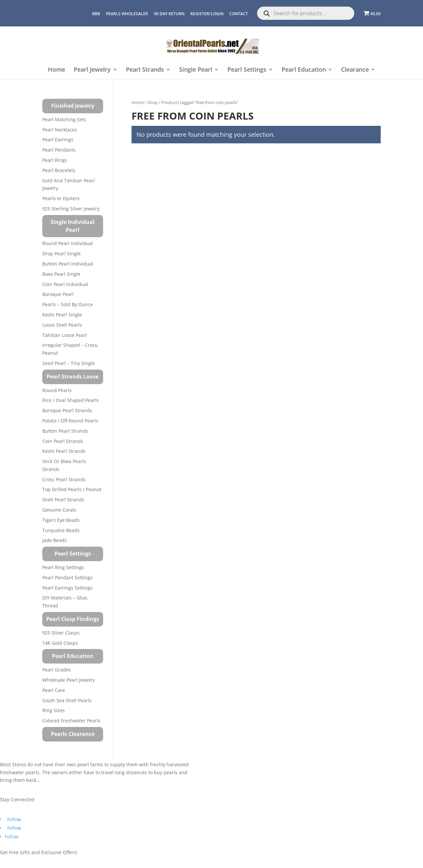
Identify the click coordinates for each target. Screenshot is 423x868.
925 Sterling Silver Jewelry (71, 209)
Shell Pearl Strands (63, 500)
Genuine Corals (59, 510)
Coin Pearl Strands (63, 441)
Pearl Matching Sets (64, 119)
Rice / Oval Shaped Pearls (71, 400)
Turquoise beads (61, 530)
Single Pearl (196, 70)
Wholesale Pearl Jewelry (69, 680)
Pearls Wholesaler (127, 14)
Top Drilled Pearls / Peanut (72, 489)
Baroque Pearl (58, 294)
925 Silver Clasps (61, 633)
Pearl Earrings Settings (67, 588)
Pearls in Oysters (61, 198)
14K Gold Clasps (60, 643)
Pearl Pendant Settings (67, 578)
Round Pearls (57, 390)
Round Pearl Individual (68, 243)
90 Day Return (169, 14)
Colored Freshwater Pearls (71, 721)
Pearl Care (54, 690)
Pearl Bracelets (59, 170)
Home (57, 70)
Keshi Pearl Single (62, 315)
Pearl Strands (145, 70)
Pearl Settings (247, 70)
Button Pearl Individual (68, 264)
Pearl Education (304, 70)
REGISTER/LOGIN (207, 14)
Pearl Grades (57, 670)
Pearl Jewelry (92, 70)
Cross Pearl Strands (64, 479)
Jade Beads (55, 540)
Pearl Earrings (58, 140)
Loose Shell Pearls (62, 325)
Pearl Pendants (59, 150)
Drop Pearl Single (61, 253)
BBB (96, 14)
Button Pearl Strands (65, 431)
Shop (153, 102)
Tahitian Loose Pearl (65, 335)
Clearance (355, 70)
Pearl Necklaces (60, 130)
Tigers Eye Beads (61, 520)
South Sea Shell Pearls (67, 700)
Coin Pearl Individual (65, 284)
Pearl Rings (55, 160)
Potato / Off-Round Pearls (70, 421)
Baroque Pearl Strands (67, 410)
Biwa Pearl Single (61, 274)
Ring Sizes (54, 710)
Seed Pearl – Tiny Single (69, 363)
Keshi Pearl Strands (64, 451)
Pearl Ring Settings (63, 567)
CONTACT (239, 14)
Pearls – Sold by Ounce (68, 304)
